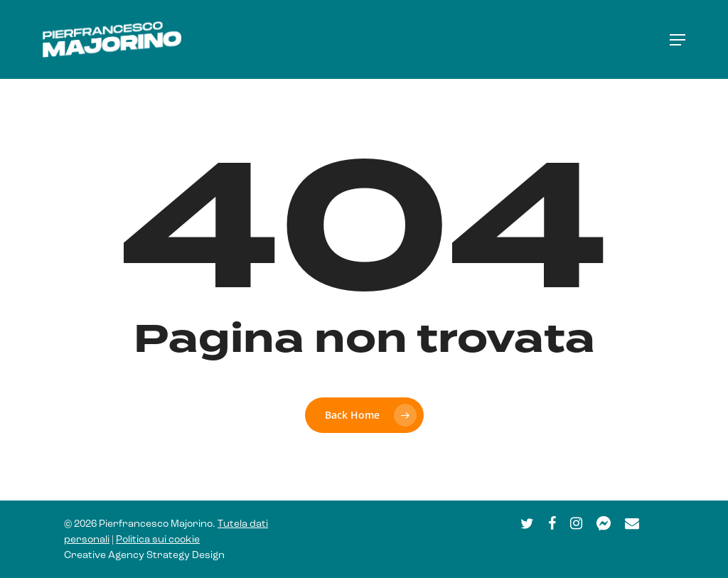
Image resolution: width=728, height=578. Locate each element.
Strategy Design (186, 556)
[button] (678, 40)
